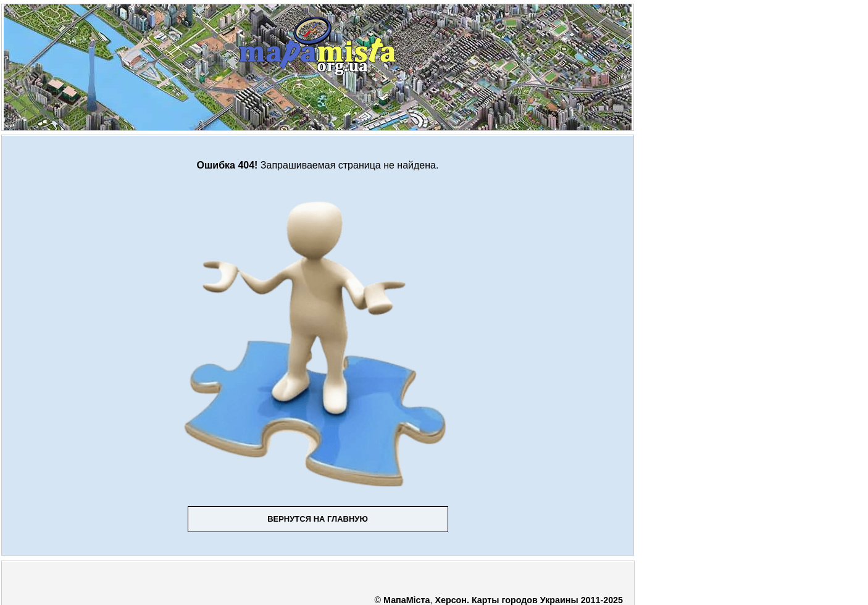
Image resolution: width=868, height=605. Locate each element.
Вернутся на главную (318, 519)
